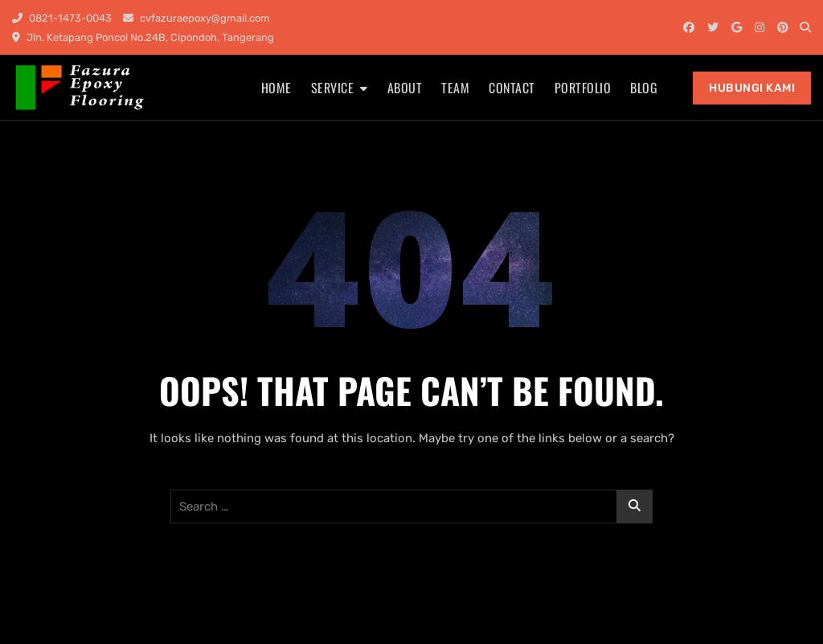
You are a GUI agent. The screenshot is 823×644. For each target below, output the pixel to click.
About (405, 88)
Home (276, 88)
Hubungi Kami (752, 88)
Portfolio (583, 88)
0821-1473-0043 (62, 18)
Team (455, 88)
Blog (644, 88)
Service (333, 88)
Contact (512, 88)
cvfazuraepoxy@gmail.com (197, 18)
